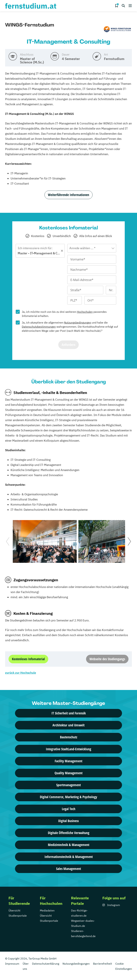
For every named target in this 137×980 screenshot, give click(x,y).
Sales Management (68, 869)
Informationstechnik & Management (69, 857)
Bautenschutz (69, 737)
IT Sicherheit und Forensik (69, 713)
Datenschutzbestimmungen (39, 327)
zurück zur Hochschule (21, 673)
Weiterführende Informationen (68, 195)
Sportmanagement (68, 785)
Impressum (12, 964)
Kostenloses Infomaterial (28, 659)
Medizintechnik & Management (69, 845)
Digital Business (68, 821)
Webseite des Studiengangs (107, 659)
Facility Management (68, 761)
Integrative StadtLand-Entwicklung (68, 749)
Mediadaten (47, 910)
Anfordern (68, 345)
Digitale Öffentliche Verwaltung (69, 833)
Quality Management (68, 773)
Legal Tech (69, 809)
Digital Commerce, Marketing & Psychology (68, 797)
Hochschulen (85, 312)
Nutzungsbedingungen (78, 323)
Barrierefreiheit (102, 964)
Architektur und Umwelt (68, 725)
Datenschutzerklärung (46, 964)
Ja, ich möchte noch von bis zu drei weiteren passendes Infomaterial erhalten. (64, 314)
